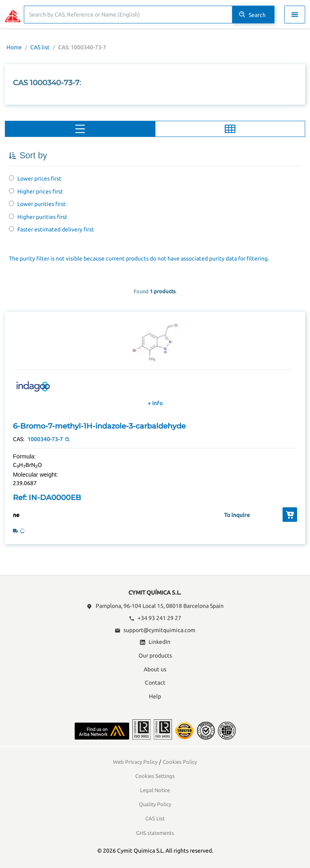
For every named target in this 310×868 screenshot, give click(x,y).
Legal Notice (155, 790)
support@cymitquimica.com (155, 630)
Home (14, 47)
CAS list (40, 47)
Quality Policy (155, 804)
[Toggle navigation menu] (295, 15)
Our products (155, 656)
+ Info (155, 403)
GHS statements (155, 833)
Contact (155, 683)
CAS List (155, 818)
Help (155, 696)
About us (155, 669)
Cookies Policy (180, 762)
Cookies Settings (155, 776)
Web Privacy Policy (135, 762)
